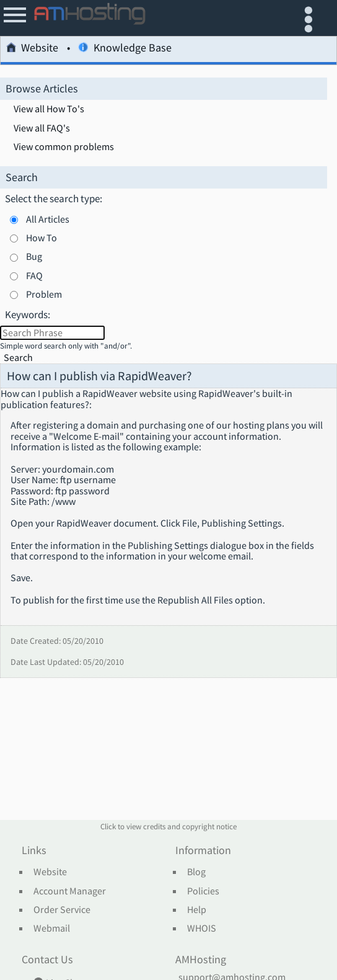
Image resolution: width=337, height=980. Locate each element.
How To (42, 238)
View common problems (64, 147)
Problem (44, 294)
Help (197, 910)
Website (32, 49)
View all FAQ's (42, 128)
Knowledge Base (125, 49)
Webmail (52, 929)
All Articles (48, 219)
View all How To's (49, 109)
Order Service (62, 910)
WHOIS (202, 929)
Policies (203, 891)
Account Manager (70, 891)
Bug (34, 256)
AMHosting (201, 960)
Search (18, 358)
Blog (196, 872)
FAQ (34, 275)
